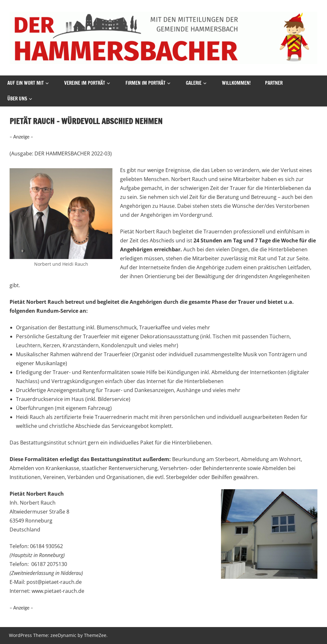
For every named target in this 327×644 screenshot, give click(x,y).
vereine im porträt (85, 83)
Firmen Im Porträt (145, 83)
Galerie (194, 83)
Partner (274, 83)
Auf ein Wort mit (26, 83)
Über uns (17, 99)
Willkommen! (236, 83)
